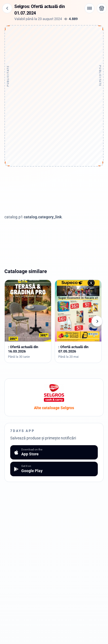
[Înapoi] (7, 8)
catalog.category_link (43, 217)
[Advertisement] (54, 80)
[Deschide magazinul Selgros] (102, 8)
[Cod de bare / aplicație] (89, 8)
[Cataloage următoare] (97, 321)
